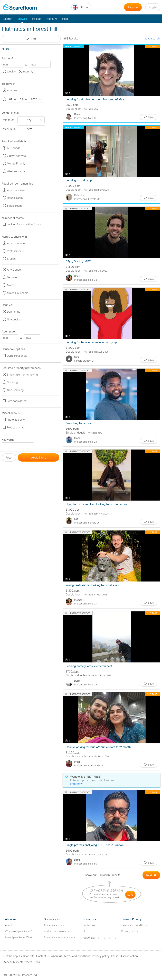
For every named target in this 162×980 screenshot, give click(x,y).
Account (52, 19)
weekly (11, 71)
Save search (152, 38)
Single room (14, 206)
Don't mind (14, 312)
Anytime (12, 90)
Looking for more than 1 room (25, 224)
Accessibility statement (18, 962)
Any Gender (14, 270)
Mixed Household (18, 293)
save (130, 895)
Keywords (8, 440)
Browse (22, 19)
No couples (14, 319)
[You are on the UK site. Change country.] (81, 7)
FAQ (85, 931)
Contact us (89, 925)
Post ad (37, 19)
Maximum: (9, 129)
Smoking (12, 382)
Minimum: (9, 120)
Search (8, 19)
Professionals (15, 251)
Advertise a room (54, 925)
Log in (153, 7)
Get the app (11, 956)
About (10, 925)
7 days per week (17, 156)
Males (11, 285)
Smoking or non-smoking (22, 375)
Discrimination (129, 956)
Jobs (37, 962)
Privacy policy (130, 931)
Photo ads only (16, 420)
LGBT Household (17, 356)
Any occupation (17, 243)
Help (65, 19)
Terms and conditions (134, 925)
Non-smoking (15, 390)
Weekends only (16, 171)
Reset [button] (9, 458)
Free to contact (16, 427)
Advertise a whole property (60, 937)
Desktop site (27, 956)
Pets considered (17, 401)
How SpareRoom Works (19, 937)
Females (12, 277)
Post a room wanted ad (57, 931)
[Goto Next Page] (151, 875)
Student (12, 259)
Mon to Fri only (16, 163)
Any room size (16, 190)
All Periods (14, 148)
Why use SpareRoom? (18, 931)
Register (133, 7)
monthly (28, 71)
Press (115, 956)
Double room (15, 198)
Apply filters (39, 458)
